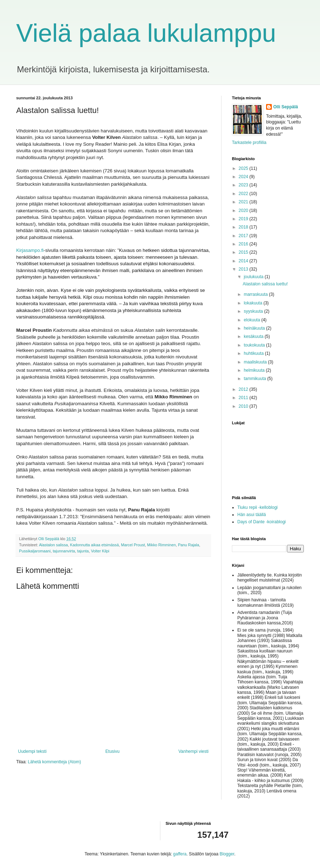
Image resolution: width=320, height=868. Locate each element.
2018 (244, 227)
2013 (244, 269)
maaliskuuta (256, 362)
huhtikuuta (254, 353)
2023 (244, 185)
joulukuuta (254, 277)
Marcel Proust (133, 545)
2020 (244, 211)
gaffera (180, 854)
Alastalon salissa (53, 545)
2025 (244, 168)
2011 (244, 398)
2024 (244, 177)
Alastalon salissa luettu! (265, 284)
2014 (244, 261)
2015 (244, 252)
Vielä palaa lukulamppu (146, 33)
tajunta (83, 551)
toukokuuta (255, 345)
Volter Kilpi (100, 551)
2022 (244, 194)
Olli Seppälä (286, 107)
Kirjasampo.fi (30, 250)
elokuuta (253, 320)
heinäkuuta (255, 328)
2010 (244, 406)
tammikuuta (255, 379)
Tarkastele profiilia (249, 143)
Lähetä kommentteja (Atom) (54, 762)
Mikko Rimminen (161, 545)
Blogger (227, 854)
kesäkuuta (254, 336)
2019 (244, 219)
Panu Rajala (189, 545)
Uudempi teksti (32, 751)
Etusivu (112, 751)
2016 (244, 244)
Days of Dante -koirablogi (262, 522)
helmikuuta (255, 370)
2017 (244, 236)
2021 (244, 202)
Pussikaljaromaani (35, 551)
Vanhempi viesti (193, 751)
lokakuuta (254, 303)
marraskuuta (256, 294)
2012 (244, 389)
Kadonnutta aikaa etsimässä (95, 545)
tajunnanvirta (64, 551)
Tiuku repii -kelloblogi (257, 507)
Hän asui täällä (252, 515)
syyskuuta (254, 311)
